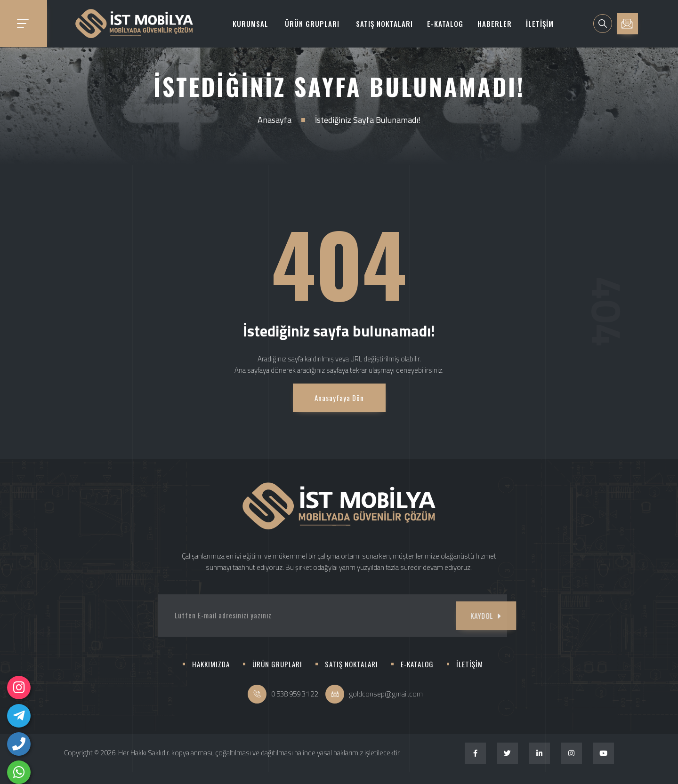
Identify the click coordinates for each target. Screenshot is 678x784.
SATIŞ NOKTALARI (384, 24)
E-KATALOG (445, 24)
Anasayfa (274, 120)
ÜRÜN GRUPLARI (312, 24)
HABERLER (495, 24)
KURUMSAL (250, 24)
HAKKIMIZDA (211, 664)
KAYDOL (459, 616)
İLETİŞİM (540, 24)
